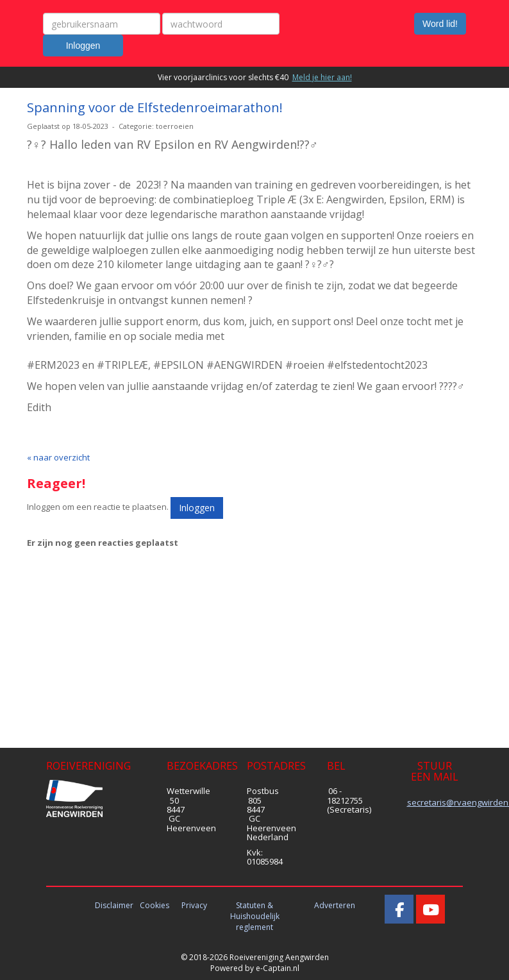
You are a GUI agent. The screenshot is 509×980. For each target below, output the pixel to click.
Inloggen (83, 46)
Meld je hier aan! (322, 77)
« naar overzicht (58, 457)
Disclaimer (114, 905)
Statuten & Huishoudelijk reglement (255, 916)
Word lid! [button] (440, 24)
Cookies (154, 905)
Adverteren (335, 905)
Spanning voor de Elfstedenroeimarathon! (155, 107)
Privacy (194, 905)
